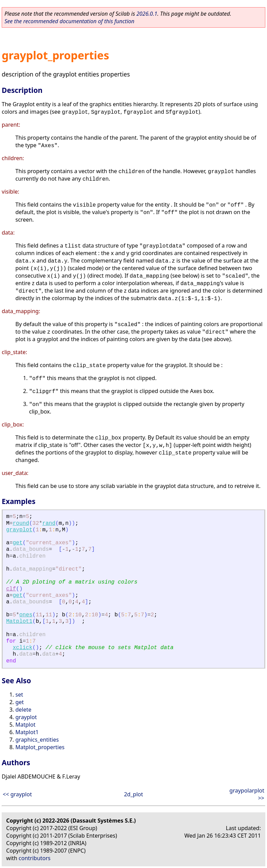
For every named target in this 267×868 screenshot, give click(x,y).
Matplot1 (19, 621)
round (21, 523)
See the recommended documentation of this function (69, 21)
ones (26, 615)
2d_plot (134, 794)
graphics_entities (37, 740)
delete (23, 710)
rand (49, 523)
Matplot (25, 725)
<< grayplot (17, 794)
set (19, 695)
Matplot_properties (40, 747)
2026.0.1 (147, 14)
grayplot (19, 530)
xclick (23, 648)
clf (11, 589)
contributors (35, 858)
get (18, 543)
